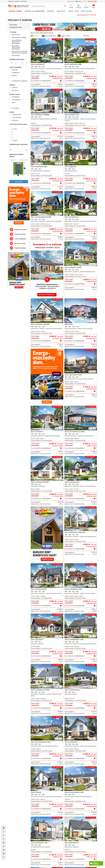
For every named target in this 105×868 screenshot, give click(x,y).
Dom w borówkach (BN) (39, 167)
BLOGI (77, 11)
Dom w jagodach (70, 167)
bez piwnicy (14, 90)
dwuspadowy (15, 97)
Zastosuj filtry (19, 182)
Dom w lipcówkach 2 (72, 843)
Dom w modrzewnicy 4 (72, 690)
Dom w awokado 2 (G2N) (73, 267)
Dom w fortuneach (71, 742)
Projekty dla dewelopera (35, 11)
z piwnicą (14, 87)
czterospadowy (15, 100)
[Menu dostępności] (4, 822)
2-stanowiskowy (16, 117)
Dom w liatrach (36, 792)
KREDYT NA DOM (86, 11)
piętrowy (13, 75)
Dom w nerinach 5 (37, 432)
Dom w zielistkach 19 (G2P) (40, 690)
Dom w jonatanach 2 (38, 64)
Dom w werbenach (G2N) (73, 64)
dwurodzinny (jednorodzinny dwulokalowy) (15, 47)
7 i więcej (14, 140)
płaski (13, 103)
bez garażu (14, 120)
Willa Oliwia (69, 324)
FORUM (70, 11)
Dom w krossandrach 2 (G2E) (75, 432)
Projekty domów (16, 11)
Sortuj (86, 36)
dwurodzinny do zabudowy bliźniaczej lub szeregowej (19, 52)
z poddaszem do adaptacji (19, 81)
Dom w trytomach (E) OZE (40, 482)
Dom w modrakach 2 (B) (39, 843)
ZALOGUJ (71, 1)
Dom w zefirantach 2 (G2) (73, 589)
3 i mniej (13, 129)
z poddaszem (15, 73)
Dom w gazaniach (37, 639)
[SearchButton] (65, 6)
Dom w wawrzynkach (72, 482)
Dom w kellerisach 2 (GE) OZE (75, 532)
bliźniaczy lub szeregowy (18, 37)
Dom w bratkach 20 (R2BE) (40, 115)
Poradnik (51, 11)
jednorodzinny (15, 35)
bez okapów (14, 108)
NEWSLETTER (80, 1)
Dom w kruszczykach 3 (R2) (74, 792)
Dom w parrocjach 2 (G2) (73, 375)
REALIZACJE (62, 11)
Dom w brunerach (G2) (39, 589)
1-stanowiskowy (16, 115)
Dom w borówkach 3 (72, 217)
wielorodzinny (15, 55)
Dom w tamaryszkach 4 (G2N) (41, 217)
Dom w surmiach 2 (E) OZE (40, 324)
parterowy (14, 70)
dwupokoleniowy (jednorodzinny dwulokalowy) (16, 42)
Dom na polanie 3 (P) (72, 115)
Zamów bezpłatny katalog (86, 15)
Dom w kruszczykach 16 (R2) (41, 742)
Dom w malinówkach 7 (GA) (74, 639)
